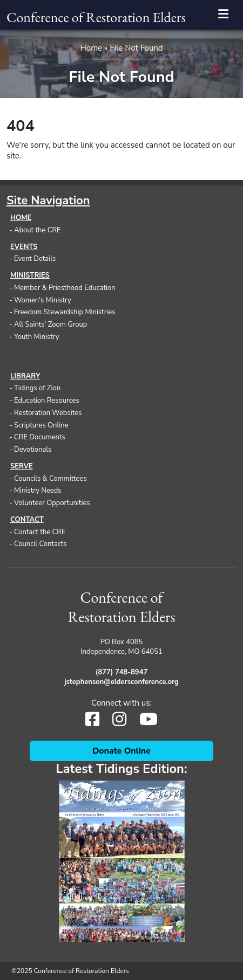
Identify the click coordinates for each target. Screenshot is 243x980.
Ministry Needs (38, 491)
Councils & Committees (50, 479)
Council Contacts (40, 544)
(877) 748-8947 (122, 672)
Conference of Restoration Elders (96, 17)
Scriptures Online (41, 425)
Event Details (35, 259)
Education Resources (47, 401)
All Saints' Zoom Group (50, 325)
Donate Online (122, 751)
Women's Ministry (43, 300)
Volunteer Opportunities (52, 503)
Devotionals (33, 450)
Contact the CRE (40, 532)
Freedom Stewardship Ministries (65, 312)
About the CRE (38, 230)
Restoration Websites (48, 413)
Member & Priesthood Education (65, 288)
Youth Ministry (37, 337)
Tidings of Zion (37, 388)
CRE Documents (40, 437)
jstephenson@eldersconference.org (122, 682)
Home (91, 48)
